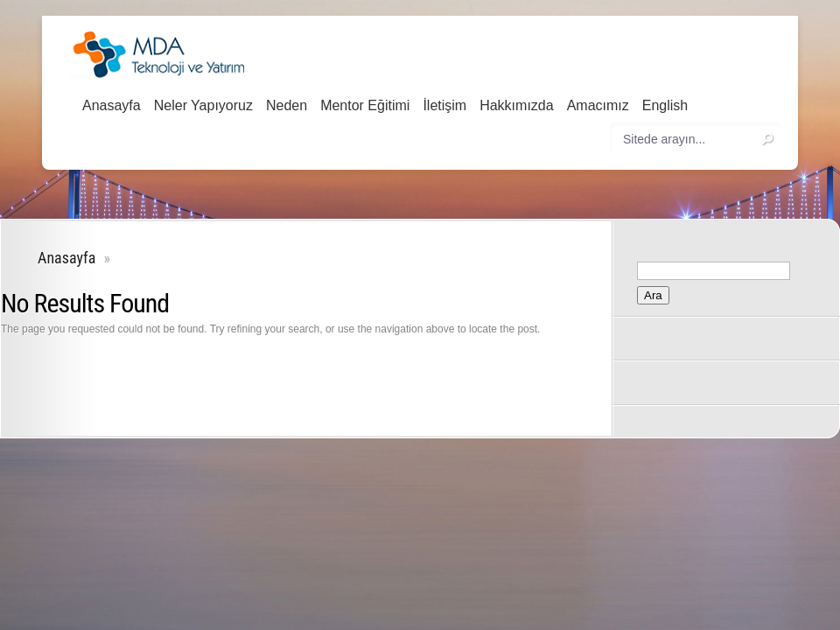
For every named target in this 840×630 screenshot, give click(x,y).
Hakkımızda (516, 105)
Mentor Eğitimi (365, 105)
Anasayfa (112, 105)
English (665, 105)
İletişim (444, 105)
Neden (287, 105)
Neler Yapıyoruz (203, 105)
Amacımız (598, 105)
